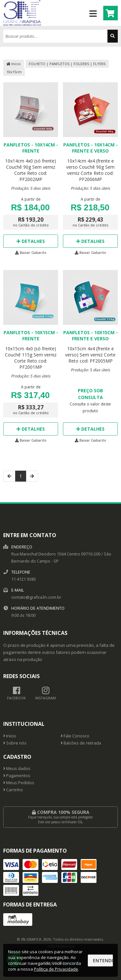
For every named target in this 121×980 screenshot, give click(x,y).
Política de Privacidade (56, 969)
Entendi (103, 960)
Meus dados (17, 769)
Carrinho (13, 790)
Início (14, 64)
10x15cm (14, 72)
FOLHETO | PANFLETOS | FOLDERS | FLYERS (67, 64)
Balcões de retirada (81, 743)
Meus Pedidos (19, 783)
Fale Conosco (75, 736)
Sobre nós (15, 743)
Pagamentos (17, 776)
